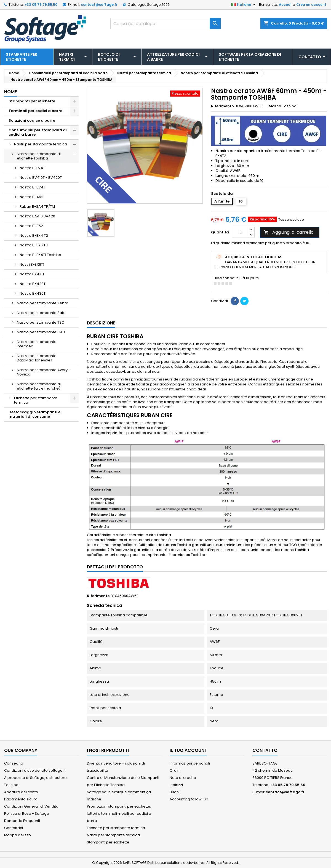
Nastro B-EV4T (32, 187)
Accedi (285, 5)
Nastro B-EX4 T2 (34, 235)
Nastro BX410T (32, 274)
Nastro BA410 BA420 (37, 216)
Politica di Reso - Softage (27, 814)
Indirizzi (176, 785)
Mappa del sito (18, 835)
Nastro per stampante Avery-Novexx (43, 372)
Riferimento (222, 106)
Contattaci (14, 828)
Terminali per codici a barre (35, 111)
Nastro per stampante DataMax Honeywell (37, 358)
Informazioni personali (190, 763)
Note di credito (183, 778)
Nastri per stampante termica (41, 144)
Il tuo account (188, 750)
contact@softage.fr (99, 5)
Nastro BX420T (33, 284)
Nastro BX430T (33, 293)
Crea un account (311, 5)
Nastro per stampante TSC (41, 322)
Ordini (175, 770)
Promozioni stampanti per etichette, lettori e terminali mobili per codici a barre (119, 814)
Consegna (14, 763)
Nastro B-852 (31, 226)
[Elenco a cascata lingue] (244, 5)
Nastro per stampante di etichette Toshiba (39, 156)
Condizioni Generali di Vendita (31, 806)
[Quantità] (240, 232)
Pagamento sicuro (21, 799)
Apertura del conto (21, 792)
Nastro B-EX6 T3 (34, 245)
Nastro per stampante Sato (41, 313)
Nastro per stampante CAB (41, 332)
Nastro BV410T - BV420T (41, 178)
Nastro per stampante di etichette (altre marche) (39, 386)
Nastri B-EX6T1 (32, 264)
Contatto (265, 750)
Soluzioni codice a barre (32, 120)
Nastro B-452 (31, 197)
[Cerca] (165, 23)
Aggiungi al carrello (289, 232)
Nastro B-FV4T (32, 168)
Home (10, 92)
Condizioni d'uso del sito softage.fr (35, 770)
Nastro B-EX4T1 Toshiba (40, 255)
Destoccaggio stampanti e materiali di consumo (34, 414)
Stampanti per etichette (32, 101)
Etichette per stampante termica (36, 400)
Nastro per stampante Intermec (37, 344)
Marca (275, 106)
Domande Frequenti (22, 821)
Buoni (175, 792)
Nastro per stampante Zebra (43, 303)
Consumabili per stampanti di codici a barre (38, 132)
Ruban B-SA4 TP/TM (37, 207)
